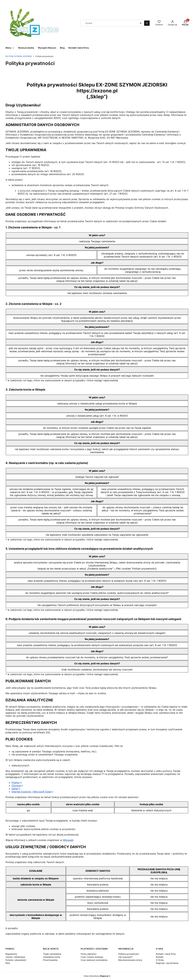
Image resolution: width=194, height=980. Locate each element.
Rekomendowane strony (130, 960)
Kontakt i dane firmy (166, 954)
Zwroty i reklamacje (15, 957)
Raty (8, 963)
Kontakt (160, 957)
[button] (147, 23)
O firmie (160, 960)
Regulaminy (11, 954)
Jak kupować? (125, 957)
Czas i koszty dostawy (92, 957)
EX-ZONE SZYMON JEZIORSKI (19, 56)
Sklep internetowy (96, 976)
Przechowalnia (50, 960)
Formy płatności (89, 954)
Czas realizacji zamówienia (94, 960)
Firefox (16, 783)
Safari (15, 789)
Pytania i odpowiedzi (16, 960)
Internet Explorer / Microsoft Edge (31, 792)
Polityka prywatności (129, 954)
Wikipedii (68, 840)
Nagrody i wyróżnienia (167, 963)
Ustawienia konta (52, 957)
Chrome (16, 786)
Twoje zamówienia (52, 954)
